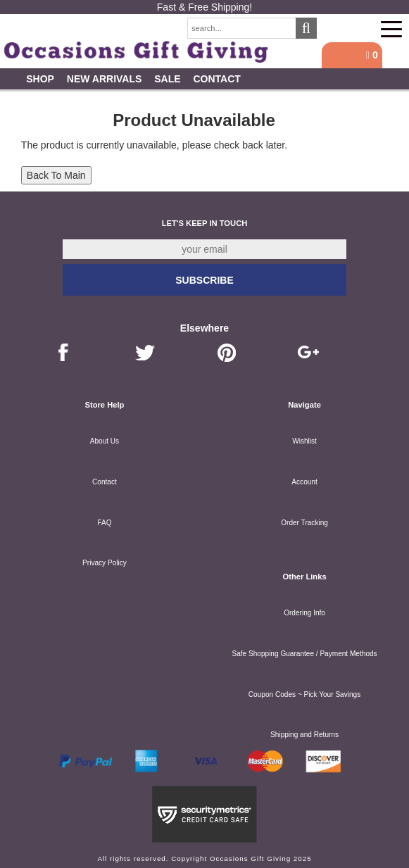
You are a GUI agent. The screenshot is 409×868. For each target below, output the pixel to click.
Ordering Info (304, 613)
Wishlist (304, 441)
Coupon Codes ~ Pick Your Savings (304, 694)
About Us (105, 441)
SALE (167, 79)
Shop (40, 79)
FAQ (104, 523)
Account (304, 482)
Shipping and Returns (304, 735)
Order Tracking (304, 523)
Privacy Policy (105, 563)
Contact (216, 79)
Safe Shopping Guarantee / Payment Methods (304, 654)
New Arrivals (105, 79)
